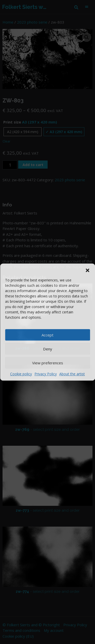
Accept (48, 335)
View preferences (48, 363)
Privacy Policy (46, 374)
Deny (48, 349)
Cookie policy (21, 374)
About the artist (72, 374)
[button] (87, 270)
